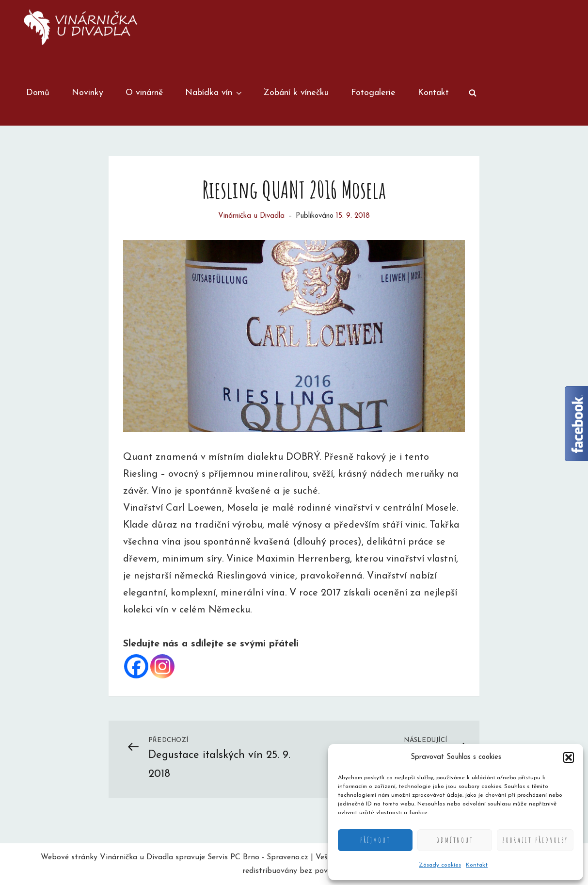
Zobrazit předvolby (535, 840)
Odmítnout (455, 840)
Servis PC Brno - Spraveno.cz (258, 857)
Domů (38, 93)
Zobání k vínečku (296, 93)
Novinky (87, 93)
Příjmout (375, 840)
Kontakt (477, 865)
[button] (569, 757)
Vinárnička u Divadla (251, 216)
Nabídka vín (214, 93)
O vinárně (144, 93)
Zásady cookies (440, 865)
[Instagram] (162, 666)
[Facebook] (136, 666)
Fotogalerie (373, 93)
